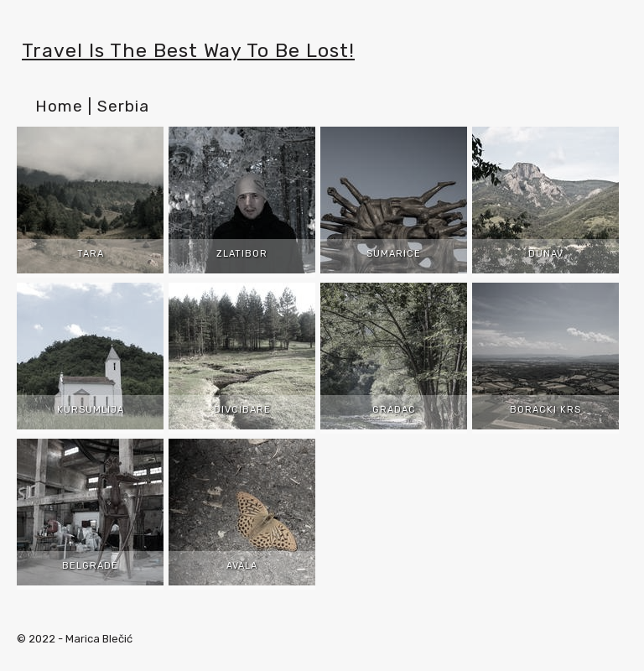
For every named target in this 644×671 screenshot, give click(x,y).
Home (59, 106)
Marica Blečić (99, 639)
